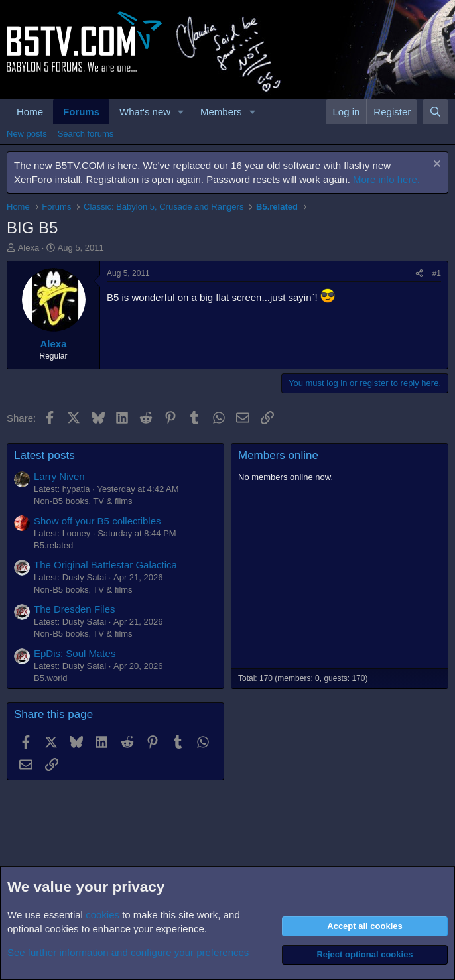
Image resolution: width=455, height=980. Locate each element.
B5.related (53, 545)
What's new (145, 112)
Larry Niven (59, 476)
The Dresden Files (75, 609)
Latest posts (44, 455)
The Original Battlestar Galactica (105, 565)
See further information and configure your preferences (128, 952)
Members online (278, 455)
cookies (102, 915)
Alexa (29, 248)
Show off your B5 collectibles (97, 521)
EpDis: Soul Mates (75, 653)
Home (30, 112)
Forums (81, 112)
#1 (437, 273)
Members (221, 112)
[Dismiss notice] (435, 165)
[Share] (419, 274)
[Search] (435, 112)
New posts (27, 134)
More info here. (386, 179)
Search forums (86, 134)
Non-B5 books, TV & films (83, 501)
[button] (181, 112)
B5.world (51, 678)
